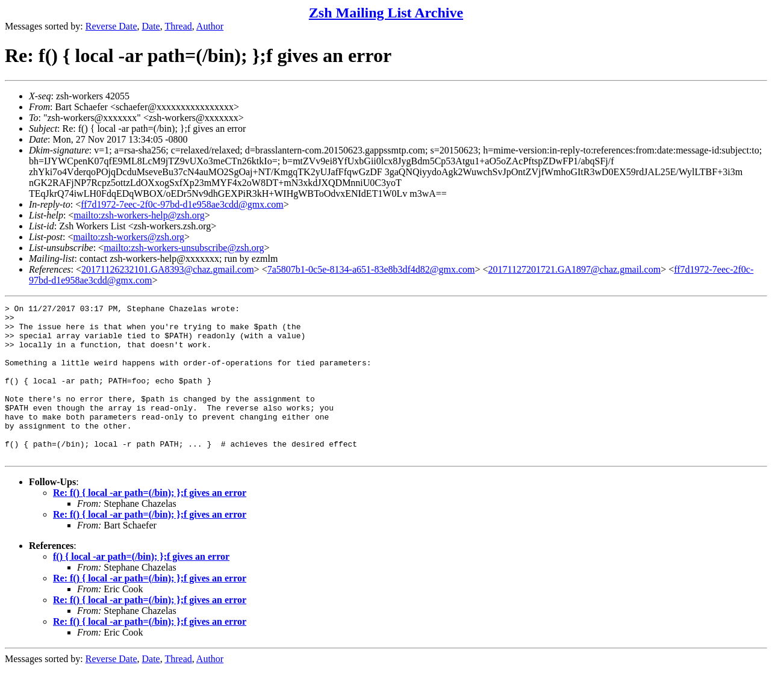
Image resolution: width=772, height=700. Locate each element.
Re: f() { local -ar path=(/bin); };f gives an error (150, 523)
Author (210, 26)
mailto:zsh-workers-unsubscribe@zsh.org (184, 248)
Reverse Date (111, 26)
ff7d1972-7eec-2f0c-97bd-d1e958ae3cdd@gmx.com (182, 204)
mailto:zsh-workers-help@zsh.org (139, 215)
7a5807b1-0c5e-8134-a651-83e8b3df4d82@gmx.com (371, 269)
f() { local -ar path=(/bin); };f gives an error (141, 587)
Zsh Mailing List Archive (386, 13)
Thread (178, 26)
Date (151, 26)
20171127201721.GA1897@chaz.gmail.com (575, 269)
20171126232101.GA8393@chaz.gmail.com (168, 269)
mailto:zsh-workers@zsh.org (129, 237)
